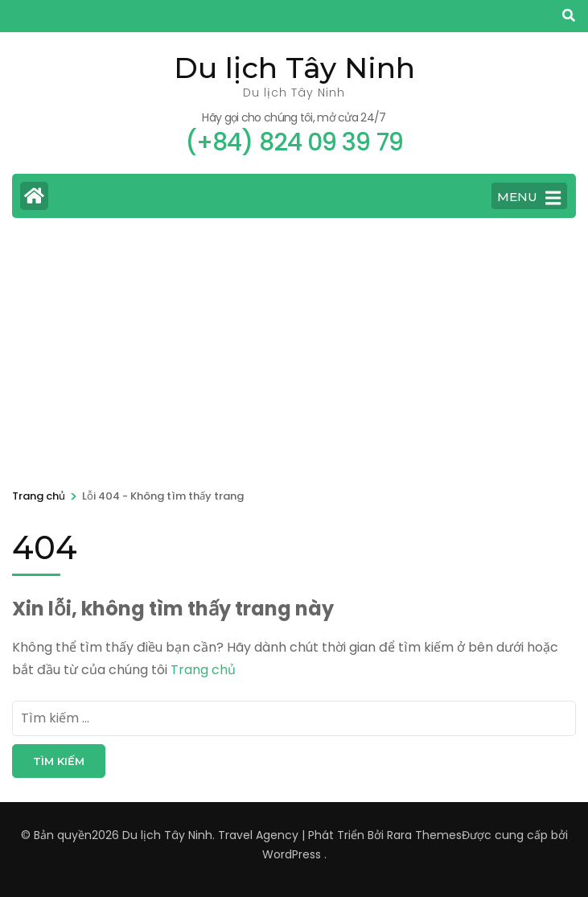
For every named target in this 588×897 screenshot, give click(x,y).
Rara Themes (424, 835)
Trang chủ (203, 670)
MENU (529, 198)
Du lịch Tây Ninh (294, 68)
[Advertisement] (294, 351)
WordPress (292, 854)
